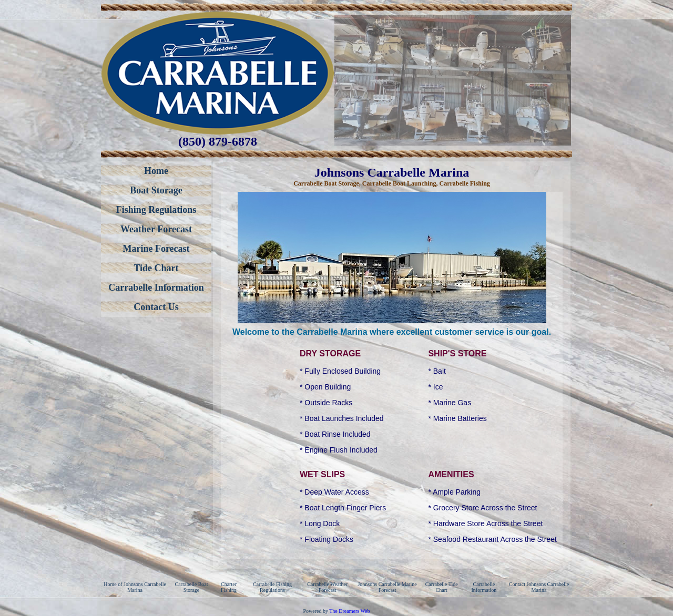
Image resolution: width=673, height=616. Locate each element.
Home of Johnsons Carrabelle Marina (135, 587)
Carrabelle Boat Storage (192, 587)
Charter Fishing (229, 587)
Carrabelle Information (484, 587)
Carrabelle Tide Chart (442, 587)
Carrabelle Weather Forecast (327, 587)
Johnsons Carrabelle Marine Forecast (387, 587)
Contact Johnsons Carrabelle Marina (539, 587)
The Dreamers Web (349, 611)
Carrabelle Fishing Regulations (272, 587)
